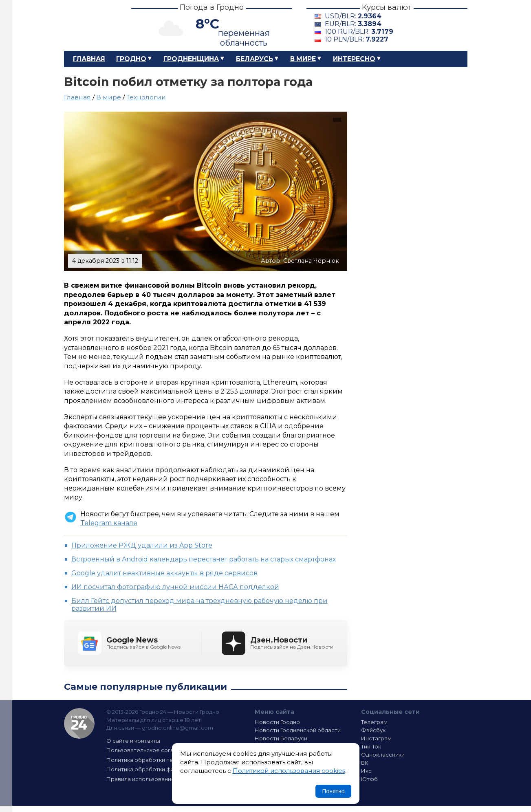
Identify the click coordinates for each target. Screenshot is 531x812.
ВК (365, 763)
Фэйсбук (373, 730)
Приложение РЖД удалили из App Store (142, 545)
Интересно (354, 59)
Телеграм (374, 722)
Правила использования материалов (158, 779)
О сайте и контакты (133, 741)
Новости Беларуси (281, 738)
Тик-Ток (371, 746)
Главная (89, 59)
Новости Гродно (277, 722)
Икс (366, 771)
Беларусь (254, 59)
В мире (303, 59)
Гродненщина (191, 59)
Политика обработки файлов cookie (157, 769)
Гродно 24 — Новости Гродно (79, 723)
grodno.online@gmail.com (177, 728)
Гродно (131, 59)
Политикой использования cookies (289, 771)
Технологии (146, 97)
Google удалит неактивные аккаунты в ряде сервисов (164, 573)
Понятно (333, 791)
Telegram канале (109, 523)
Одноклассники (383, 755)
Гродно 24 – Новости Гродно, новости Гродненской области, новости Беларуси (90, 25)
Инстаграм (376, 738)
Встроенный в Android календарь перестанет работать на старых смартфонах (204, 559)
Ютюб (369, 779)
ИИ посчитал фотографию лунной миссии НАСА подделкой (175, 587)
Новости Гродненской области (298, 730)
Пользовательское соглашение (151, 750)
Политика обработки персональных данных (167, 760)
